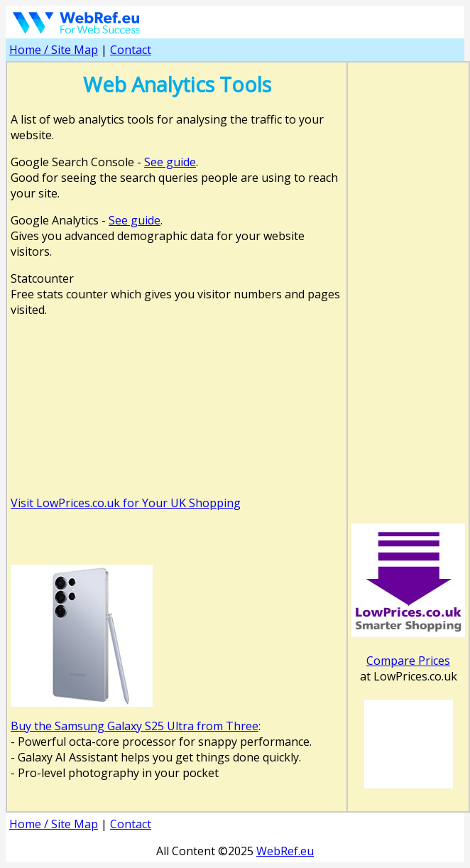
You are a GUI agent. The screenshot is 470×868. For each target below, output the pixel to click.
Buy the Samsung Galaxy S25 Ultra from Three (135, 726)
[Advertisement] (177, 350)
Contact (131, 50)
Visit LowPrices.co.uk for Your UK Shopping (126, 503)
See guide (170, 162)
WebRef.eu (285, 851)
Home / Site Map (54, 50)
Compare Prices (408, 661)
